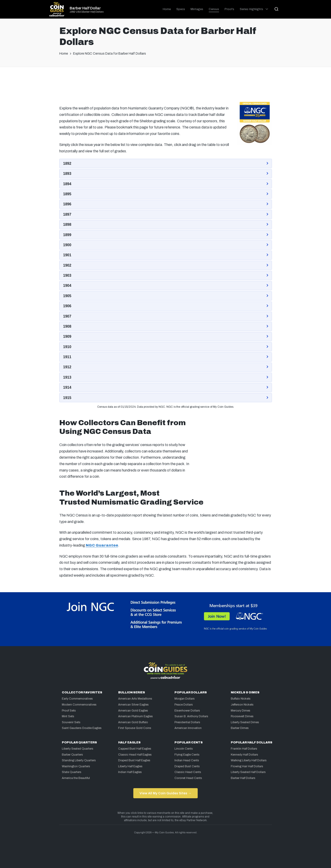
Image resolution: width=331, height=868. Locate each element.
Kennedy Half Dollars (244, 755)
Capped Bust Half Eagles (135, 749)
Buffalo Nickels (241, 699)
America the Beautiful (76, 778)
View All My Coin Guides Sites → (165, 793)
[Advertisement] (165, 86)
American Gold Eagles (133, 711)
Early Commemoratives (77, 699)
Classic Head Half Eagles (135, 755)
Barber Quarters (72, 755)
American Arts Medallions (135, 699)
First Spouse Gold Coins (135, 728)
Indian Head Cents (187, 760)
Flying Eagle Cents (187, 755)
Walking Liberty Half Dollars (249, 760)
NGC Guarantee (102, 545)
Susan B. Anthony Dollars (191, 716)
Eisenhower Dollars (187, 711)
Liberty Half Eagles (130, 766)
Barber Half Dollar (85, 8)
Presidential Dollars (187, 722)
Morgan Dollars (185, 699)
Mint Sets (68, 716)
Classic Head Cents (188, 772)
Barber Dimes (240, 728)
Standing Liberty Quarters (79, 760)
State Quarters (72, 772)
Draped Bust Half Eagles (134, 760)
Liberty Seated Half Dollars (248, 772)
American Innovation (188, 728)
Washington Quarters (76, 766)
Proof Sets (69, 711)
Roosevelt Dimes (242, 716)
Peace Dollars (184, 705)
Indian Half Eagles (130, 772)
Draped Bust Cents (187, 766)
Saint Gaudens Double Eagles (82, 728)
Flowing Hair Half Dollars (247, 766)
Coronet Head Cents (188, 778)
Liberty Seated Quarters (78, 749)
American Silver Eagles (133, 705)
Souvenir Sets (71, 722)
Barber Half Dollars (243, 778)
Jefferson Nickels (242, 705)
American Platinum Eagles (136, 716)
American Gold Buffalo (133, 722)
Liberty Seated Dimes (245, 722)
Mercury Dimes (241, 711)
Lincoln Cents (184, 749)
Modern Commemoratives (79, 705)
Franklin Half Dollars (244, 749)
